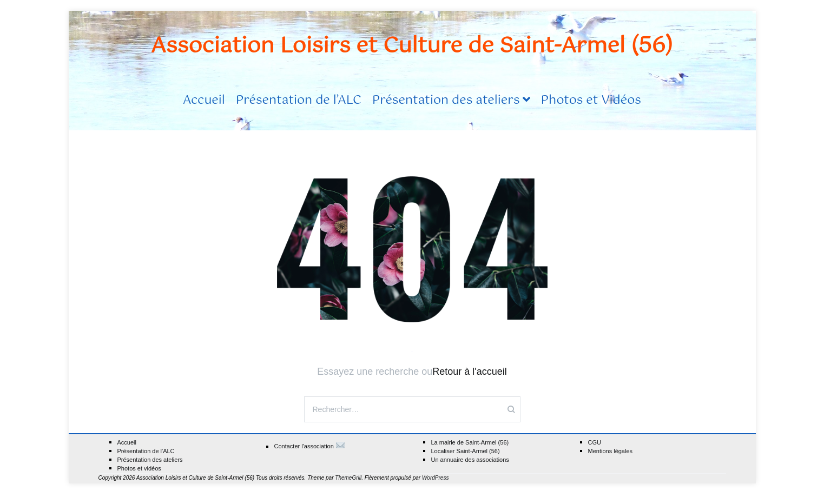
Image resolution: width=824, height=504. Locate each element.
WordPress (435, 478)
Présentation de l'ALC (146, 451)
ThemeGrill (348, 478)
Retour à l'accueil (470, 372)
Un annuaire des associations (470, 460)
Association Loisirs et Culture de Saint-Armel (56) (412, 46)
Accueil (204, 100)
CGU (595, 443)
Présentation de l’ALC (299, 100)
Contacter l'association (310, 446)
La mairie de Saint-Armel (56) (470, 443)
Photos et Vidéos (591, 100)
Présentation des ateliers (446, 100)
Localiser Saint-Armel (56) (466, 451)
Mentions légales (611, 451)
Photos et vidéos (139, 469)
